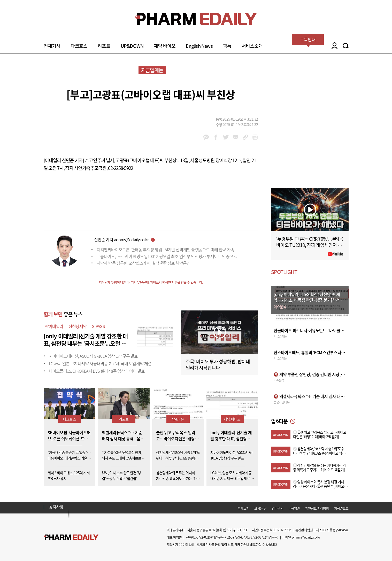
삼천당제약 (78, 326)
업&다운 (178, 419)
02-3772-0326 (201, 537)
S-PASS (98, 326)
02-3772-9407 (236, 537)
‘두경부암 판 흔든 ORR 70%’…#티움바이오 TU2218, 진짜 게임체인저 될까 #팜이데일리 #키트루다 (310, 245)
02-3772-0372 (255, 537)
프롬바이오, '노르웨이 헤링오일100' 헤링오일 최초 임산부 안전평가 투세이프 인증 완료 (167, 256)
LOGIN (333, 46)
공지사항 (56, 507)
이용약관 (294, 508)
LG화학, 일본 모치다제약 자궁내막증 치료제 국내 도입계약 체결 (100, 363)
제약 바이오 (165, 46)
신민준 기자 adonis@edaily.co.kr (121, 239)
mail (236, 137)
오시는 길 (260, 508)
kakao (206, 137)
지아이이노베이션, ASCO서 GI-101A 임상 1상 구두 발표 (93, 356)
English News (199, 46)
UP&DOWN (132, 46)
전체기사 (52, 46)
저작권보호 (341, 508)
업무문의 (277, 508)
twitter (226, 137)
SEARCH (346, 46)
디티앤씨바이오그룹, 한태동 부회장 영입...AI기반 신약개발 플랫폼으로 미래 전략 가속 (166, 250)
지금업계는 (152, 70)
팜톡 (227, 46)
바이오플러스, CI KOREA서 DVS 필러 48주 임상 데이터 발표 (97, 371)
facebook (216, 137)
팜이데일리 (54, 326)
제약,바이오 (232, 419)
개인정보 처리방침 (317, 508)
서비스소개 (252, 46)
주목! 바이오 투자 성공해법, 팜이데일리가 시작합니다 (218, 365)
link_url (245, 137)
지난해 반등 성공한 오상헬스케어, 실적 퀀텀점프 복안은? (143, 263)
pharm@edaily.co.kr (306, 537)
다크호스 (79, 46)
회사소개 (243, 508)
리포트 (104, 46)
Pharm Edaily (71, 537)
